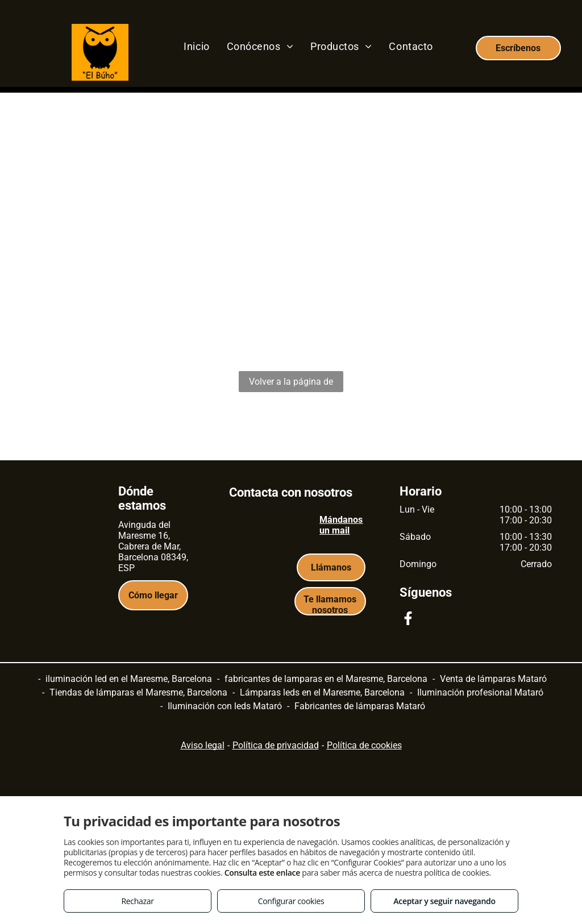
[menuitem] (196, 46)
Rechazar (137, 901)
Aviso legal (203, 745)
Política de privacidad (276, 745)
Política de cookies (364, 745)
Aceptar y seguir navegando (444, 901)
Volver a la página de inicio (291, 384)
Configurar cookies (291, 901)
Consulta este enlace (262, 873)
